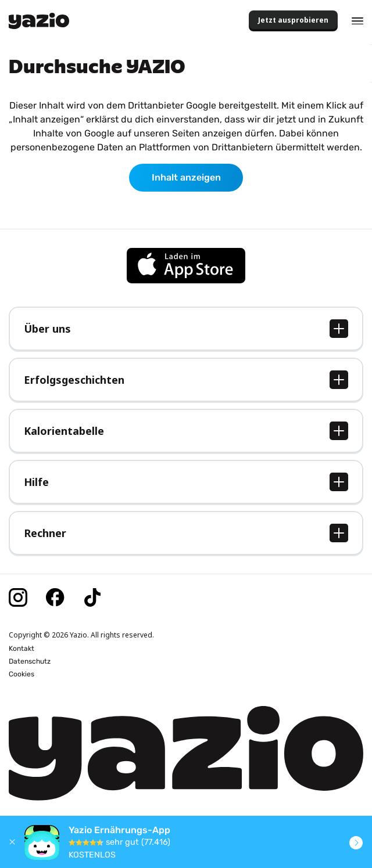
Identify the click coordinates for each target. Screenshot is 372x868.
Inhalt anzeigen (186, 177)
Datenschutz (30, 661)
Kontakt (22, 649)
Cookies (22, 674)
